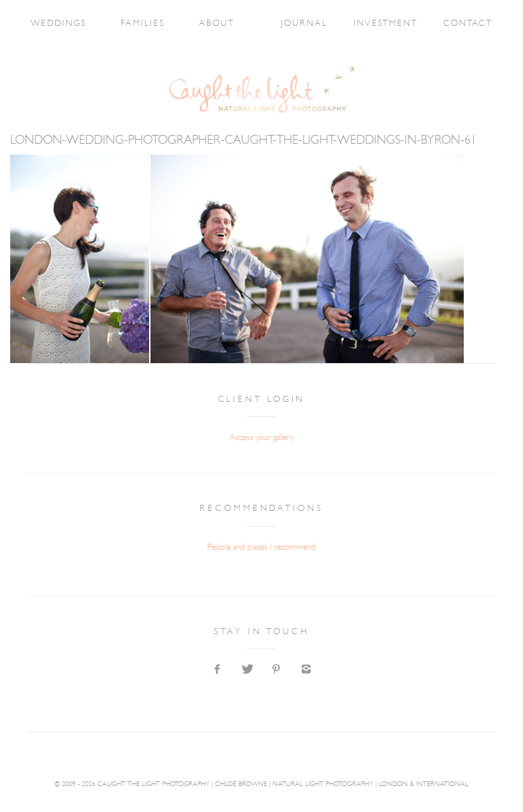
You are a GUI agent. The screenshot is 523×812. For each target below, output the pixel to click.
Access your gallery (261, 438)
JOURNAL (304, 24)
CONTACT (468, 24)
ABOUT (217, 24)
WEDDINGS (59, 24)
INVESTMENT (386, 24)
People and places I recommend (261, 547)
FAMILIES (143, 24)
